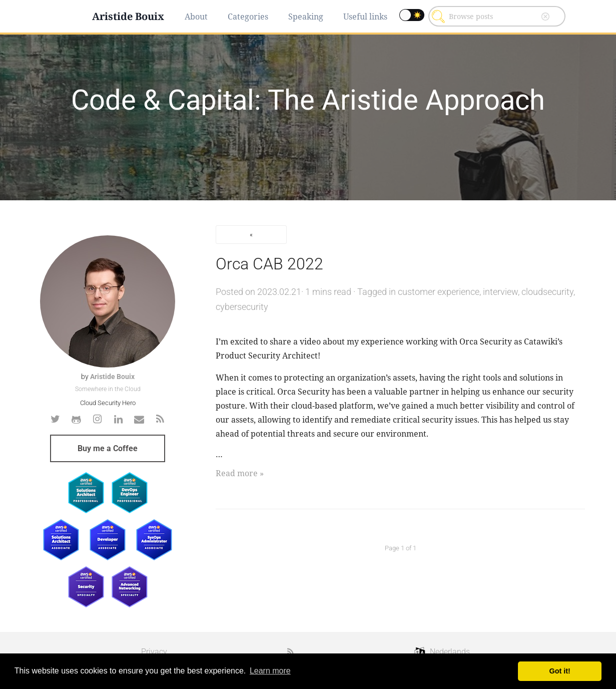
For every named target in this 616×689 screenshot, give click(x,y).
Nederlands (450, 652)
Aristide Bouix (128, 16)
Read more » (240, 473)
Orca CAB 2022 (269, 264)
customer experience (439, 292)
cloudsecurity (547, 292)
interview (500, 292)
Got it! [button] (560, 671)
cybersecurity (242, 307)
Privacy (154, 652)
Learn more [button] (270, 671)
